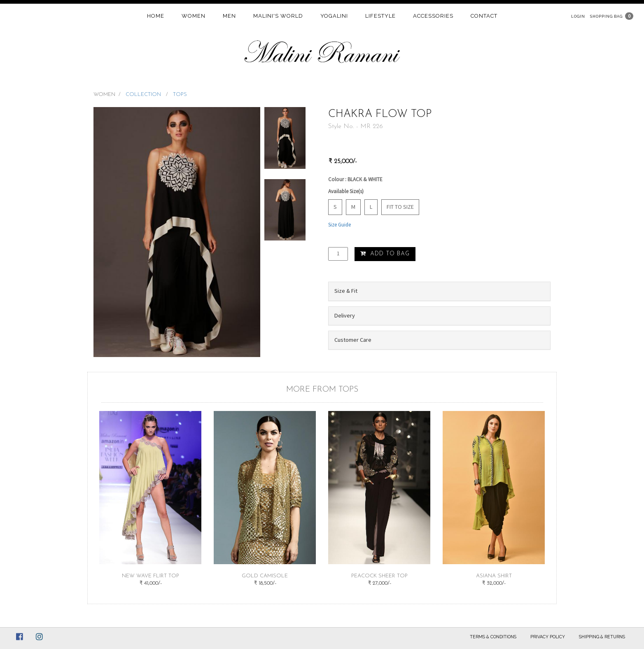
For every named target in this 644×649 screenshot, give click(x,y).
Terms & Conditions (493, 637)
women (194, 16)
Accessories (433, 16)
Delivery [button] (345, 315)
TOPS (180, 95)
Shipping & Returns (602, 637)
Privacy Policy (548, 637)
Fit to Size (400, 207)
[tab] (439, 291)
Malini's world (278, 16)
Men (229, 16)
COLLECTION (144, 95)
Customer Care (353, 340)
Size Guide (339, 225)
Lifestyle (380, 16)
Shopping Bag (606, 16)
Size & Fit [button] (346, 291)
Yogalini (334, 16)
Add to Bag (385, 254)
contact (484, 16)
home (156, 16)
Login (578, 16)
